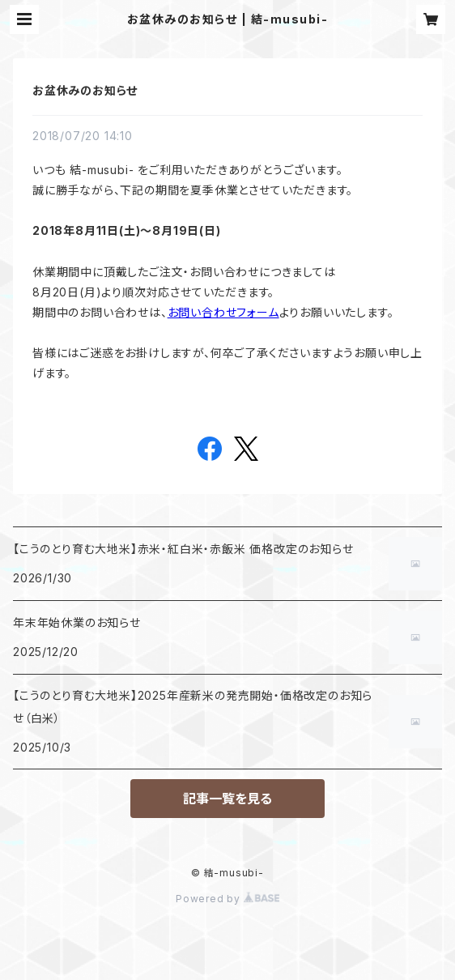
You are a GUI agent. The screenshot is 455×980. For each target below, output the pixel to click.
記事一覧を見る (227, 799)
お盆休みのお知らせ (85, 90)
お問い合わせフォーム (223, 312)
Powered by (227, 899)
